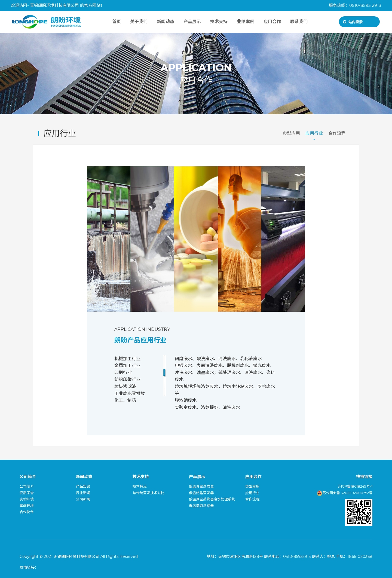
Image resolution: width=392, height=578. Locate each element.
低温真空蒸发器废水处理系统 (212, 499)
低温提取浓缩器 (201, 506)
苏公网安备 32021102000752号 (345, 493)
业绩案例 (246, 22)
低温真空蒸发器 (201, 486)
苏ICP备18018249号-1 (355, 486)
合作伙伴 (27, 512)
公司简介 (27, 486)
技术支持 (219, 22)
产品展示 (192, 22)
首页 (117, 22)
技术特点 (140, 486)
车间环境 (27, 506)
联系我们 (299, 22)
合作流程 (337, 133)
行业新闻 (83, 493)
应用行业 (314, 133)
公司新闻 (83, 499)
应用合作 (272, 22)
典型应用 (291, 133)
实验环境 (27, 499)
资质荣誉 (27, 493)
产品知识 (83, 486)
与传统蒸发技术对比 (148, 493)
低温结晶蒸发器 (201, 493)
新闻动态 (166, 22)
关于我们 (139, 22)
